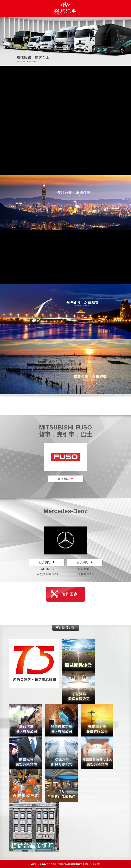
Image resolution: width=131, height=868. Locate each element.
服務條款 (98, 404)
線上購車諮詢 (33, 404)
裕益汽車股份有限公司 (66, 8)
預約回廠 (69, 594)
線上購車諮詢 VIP (66, 612)
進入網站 (64, 479)
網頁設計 (89, 864)
